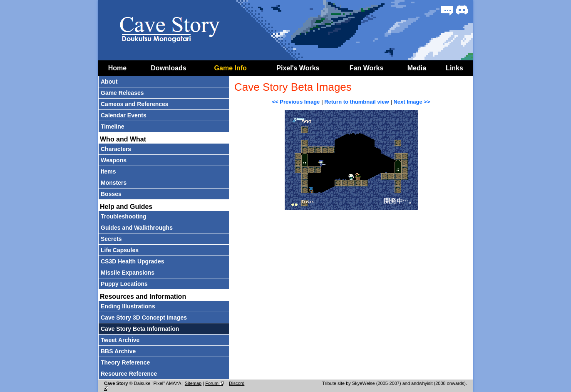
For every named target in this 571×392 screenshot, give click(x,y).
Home (117, 68)
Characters (116, 149)
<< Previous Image (296, 102)
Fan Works (367, 68)
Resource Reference (129, 374)
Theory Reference (125, 362)
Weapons (114, 160)
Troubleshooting (124, 216)
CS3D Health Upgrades (132, 261)
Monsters (114, 183)
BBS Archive (118, 351)
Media (417, 68)
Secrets (111, 239)
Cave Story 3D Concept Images (144, 318)
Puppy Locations (124, 284)
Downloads (168, 68)
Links (454, 68)
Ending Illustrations (128, 306)
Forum (215, 383)
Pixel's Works (298, 68)
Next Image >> (412, 102)
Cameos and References (135, 104)
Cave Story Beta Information (140, 329)
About (109, 82)
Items (108, 171)
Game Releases (122, 93)
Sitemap (193, 383)
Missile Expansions (128, 273)
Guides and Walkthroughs (137, 228)
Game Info (231, 68)
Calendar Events (124, 115)
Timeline (113, 127)
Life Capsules (120, 250)
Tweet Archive (120, 340)
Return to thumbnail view (356, 102)
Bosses (111, 194)
